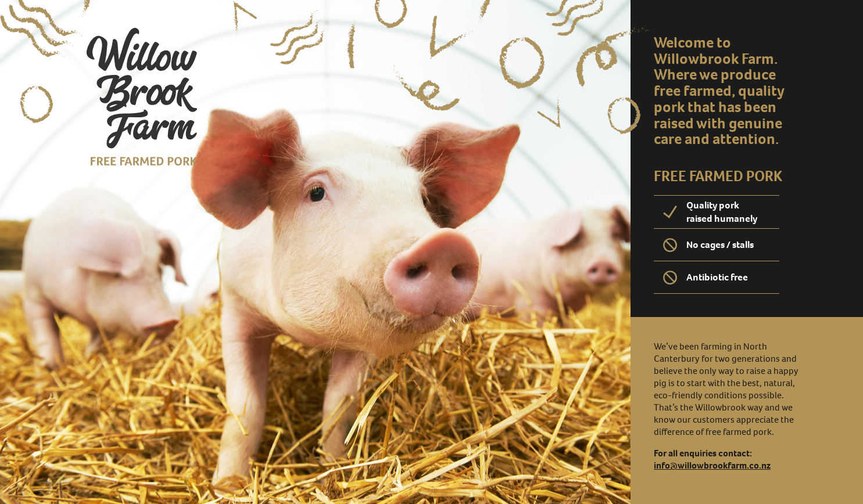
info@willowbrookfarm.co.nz (712, 465)
